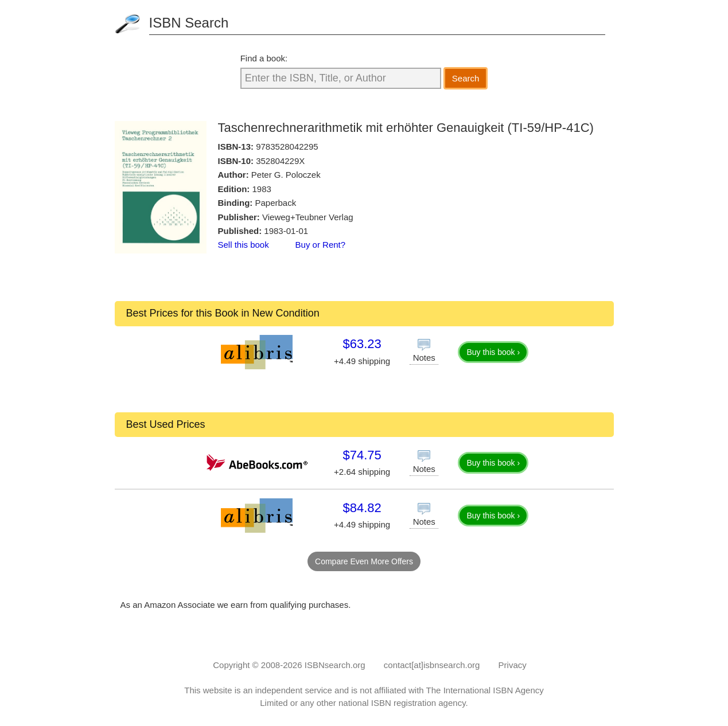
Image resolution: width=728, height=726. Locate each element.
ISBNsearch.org (335, 665)
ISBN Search (189, 23)
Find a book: (264, 58)
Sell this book (244, 245)
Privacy (513, 665)
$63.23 (362, 344)
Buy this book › (493, 352)
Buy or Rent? (321, 245)
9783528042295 (287, 147)
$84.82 (362, 508)
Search (466, 78)
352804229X (280, 161)
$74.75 (362, 455)
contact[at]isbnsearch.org (432, 665)
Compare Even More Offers (364, 561)
